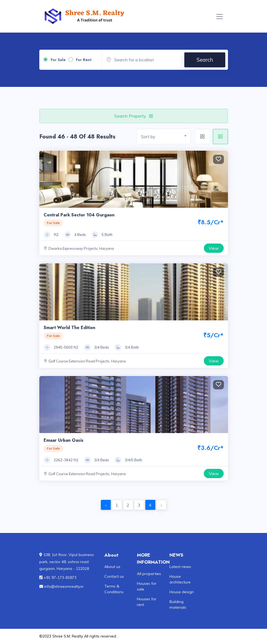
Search (205, 60)
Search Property (134, 116)
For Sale (58, 60)
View (214, 248)
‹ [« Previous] (106, 505)
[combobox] (164, 136)
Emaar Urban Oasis (64, 440)
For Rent (84, 60)
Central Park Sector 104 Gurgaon (79, 215)
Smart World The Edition (69, 328)
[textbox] (166, 137)
